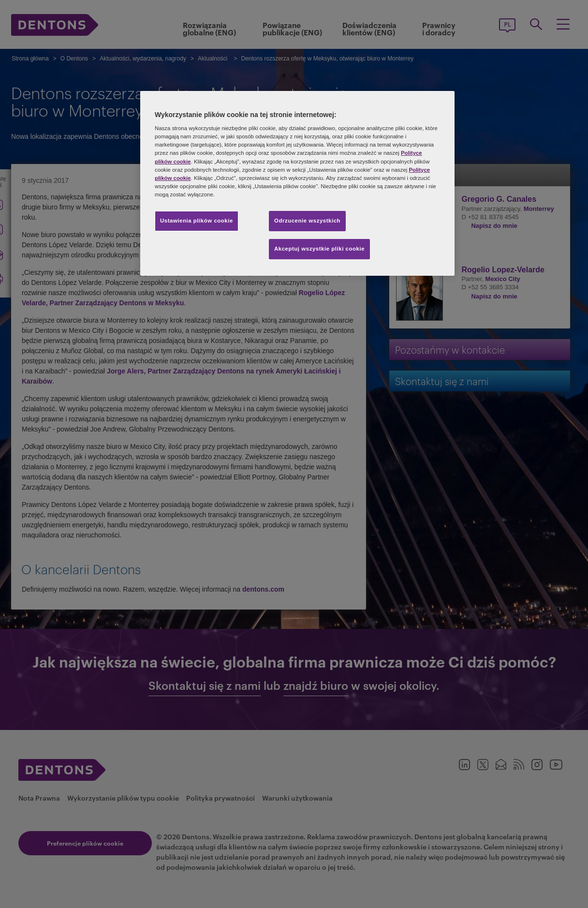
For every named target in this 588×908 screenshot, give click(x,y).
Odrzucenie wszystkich (307, 221)
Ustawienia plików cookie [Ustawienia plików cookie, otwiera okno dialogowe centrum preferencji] (197, 221)
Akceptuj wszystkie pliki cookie (319, 249)
